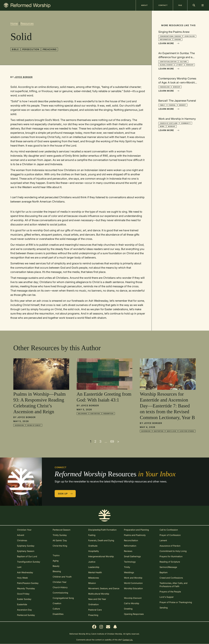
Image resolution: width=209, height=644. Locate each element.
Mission (92, 583)
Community (186, 123)
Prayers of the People (170, 592)
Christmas (22, 540)
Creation (57, 603)
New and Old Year (97, 599)
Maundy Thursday (26, 588)
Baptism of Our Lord (27, 556)
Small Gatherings (132, 556)
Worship (190, 65)
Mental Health (95, 572)
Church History (60, 587)
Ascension (19, 425)
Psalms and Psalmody (135, 535)
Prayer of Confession (170, 535)
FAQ (180, 5)
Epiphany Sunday (26, 546)
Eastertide (95, 414)
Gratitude (93, 546)
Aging (56, 561)
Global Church (166, 65)
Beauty (56, 566)
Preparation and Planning (136, 530)
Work (162, 126)
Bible (15, 49)
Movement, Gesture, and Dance (104, 588)
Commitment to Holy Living (173, 551)
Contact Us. (128, 640)
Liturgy (179, 65)
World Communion (133, 583)
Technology (130, 562)
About (144, 5)
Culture (183, 62)
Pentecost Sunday (26, 615)
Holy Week (22, 578)
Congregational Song (63, 598)
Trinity (127, 567)
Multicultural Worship (99, 594)
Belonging (83, 414)
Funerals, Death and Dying (101, 540)
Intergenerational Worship (101, 556)
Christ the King (60, 546)
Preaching (50, 49)
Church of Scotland (169, 123)
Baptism (164, 572)
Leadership (94, 567)
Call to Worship (132, 603)
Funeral (172, 105)
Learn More (169, 43)
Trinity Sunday (60, 535)
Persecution (31, 49)
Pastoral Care (95, 610)
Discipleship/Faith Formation (102, 530)
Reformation (165, 39)
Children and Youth (62, 577)
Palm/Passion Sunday (28, 583)
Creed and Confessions (171, 578)
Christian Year (60, 582)
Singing (178, 39)
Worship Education (133, 588)
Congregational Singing (170, 36)
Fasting (92, 535)
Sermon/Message (168, 567)
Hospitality (94, 551)
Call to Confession (169, 530)
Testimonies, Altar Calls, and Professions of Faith (173, 585)
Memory (183, 105)
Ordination (93, 604)
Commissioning (60, 593)
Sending (164, 608)
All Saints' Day (60, 540)
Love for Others (187, 431)
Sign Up (65, 494)
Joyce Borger (23, 77)
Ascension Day (24, 610)
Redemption (108, 414)
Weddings (129, 572)
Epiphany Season (26, 551)
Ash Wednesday (25, 572)
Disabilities (58, 614)
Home (14, 23)
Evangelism (165, 87)
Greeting (128, 609)
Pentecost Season (62, 530)
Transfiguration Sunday (29, 562)
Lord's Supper (167, 597)
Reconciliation (131, 540)
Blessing (57, 571)
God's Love (172, 431)
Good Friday (23, 594)
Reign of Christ (34, 425)
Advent (21, 535)
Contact (163, 5)
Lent (19, 567)
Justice (92, 562)
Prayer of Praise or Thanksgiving (176, 602)
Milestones (94, 578)
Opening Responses (134, 614)
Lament (163, 540)
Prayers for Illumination (171, 556)
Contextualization (168, 62)
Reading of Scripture (170, 562)
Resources (27, 23)
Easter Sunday (24, 599)
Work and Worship (133, 578)
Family (163, 105)
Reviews (128, 551)
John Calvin (190, 36)
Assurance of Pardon (170, 546)
